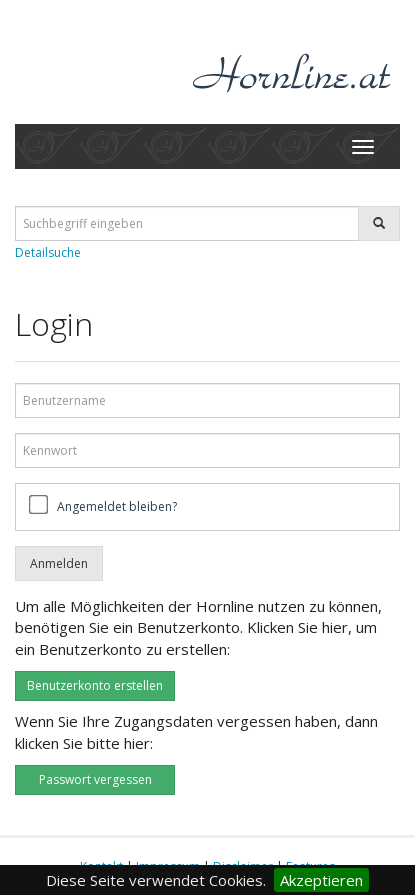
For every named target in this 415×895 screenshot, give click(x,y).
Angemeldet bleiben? (117, 506)
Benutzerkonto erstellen (95, 685)
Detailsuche (48, 252)
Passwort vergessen (95, 779)
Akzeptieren (321, 880)
